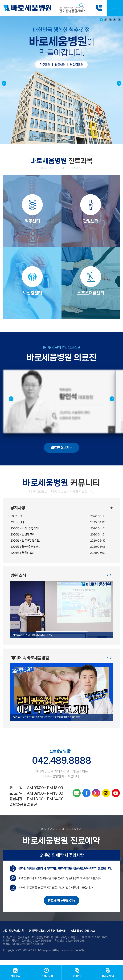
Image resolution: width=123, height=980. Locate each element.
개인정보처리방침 (14, 936)
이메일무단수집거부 (83, 936)
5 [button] (119, 20)
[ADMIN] (80, 956)
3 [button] (110, 20)
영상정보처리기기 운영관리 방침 (48, 936)
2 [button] (106, 20)
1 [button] (101, 20)
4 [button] (115, 20)
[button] (119, 83)
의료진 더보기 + (61, 453)
